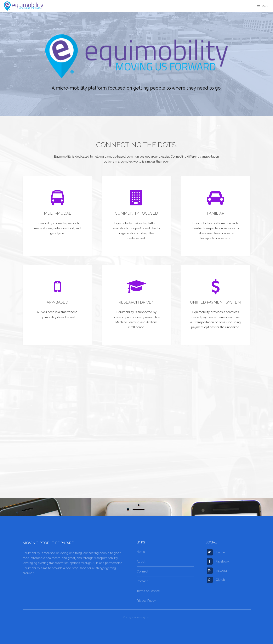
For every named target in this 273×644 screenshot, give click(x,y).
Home (141, 552)
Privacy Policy (146, 601)
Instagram (218, 570)
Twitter (216, 552)
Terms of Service (148, 591)
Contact (142, 581)
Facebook (218, 561)
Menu (265, 6)
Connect (142, 571)
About (141, 562)
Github (216, 580)
